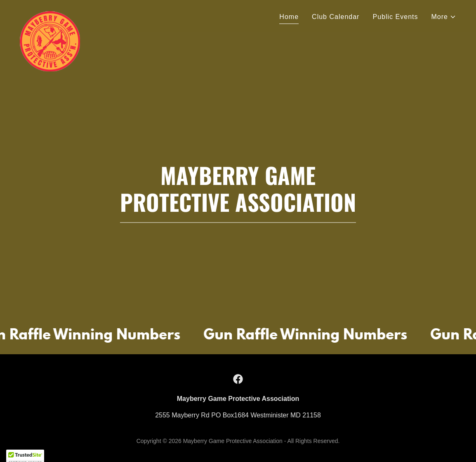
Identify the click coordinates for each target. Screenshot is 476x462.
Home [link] (289, 17)
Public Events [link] (395, 17)
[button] (444, 17)
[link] (50, 14)
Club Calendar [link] (336, 17)
